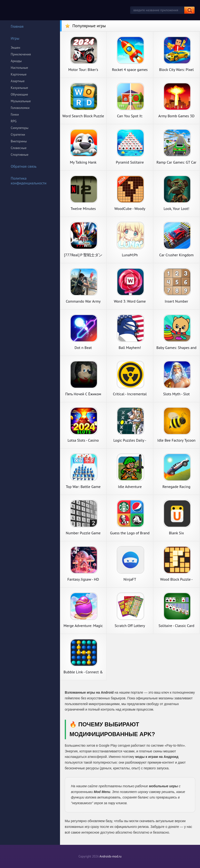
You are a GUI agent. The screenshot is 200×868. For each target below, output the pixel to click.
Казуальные (19, 88)
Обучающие (19, 94)
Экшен (15, 48)
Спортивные (20, 155)
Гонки (15, 114)
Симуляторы (20, 128)
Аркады (16, 61)
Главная (14, 26)
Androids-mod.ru (110, 856)
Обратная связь (20, 166)
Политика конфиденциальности (25, 181)
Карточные (19, 74)
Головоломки (20, 108)
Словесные (19, 148)
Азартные (18, 81)
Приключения (21, 54)
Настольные (19, 68)
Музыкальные (21, 101)
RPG (14, 121)
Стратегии (18, 134)
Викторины (19, 141)
